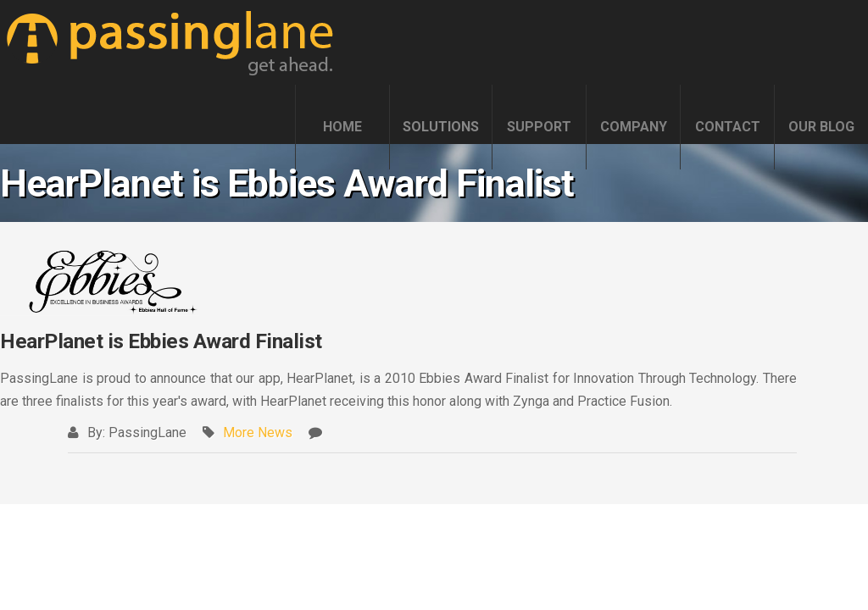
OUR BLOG (821, 127)
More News (258, 433)
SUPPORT (539, 127)
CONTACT (728, 127)
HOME (342, 127)
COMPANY (634, 127)
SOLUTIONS (441, 127)
